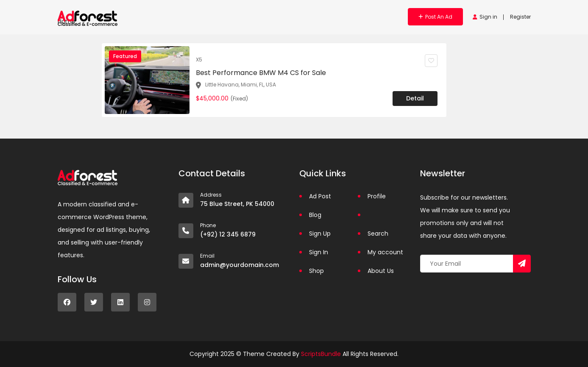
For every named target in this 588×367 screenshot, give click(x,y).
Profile (377, 196)
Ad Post (320, 196)
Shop (316, 271)
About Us (381, 271)
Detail (415, 98)
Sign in (485, 17)
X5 (199, 60)
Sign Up (320, 234)
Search (378, 234)
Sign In (319, 252)
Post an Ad (435, 17)
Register (520, 17)
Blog (315, 215)
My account (385, 252)
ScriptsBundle (321, 354)
